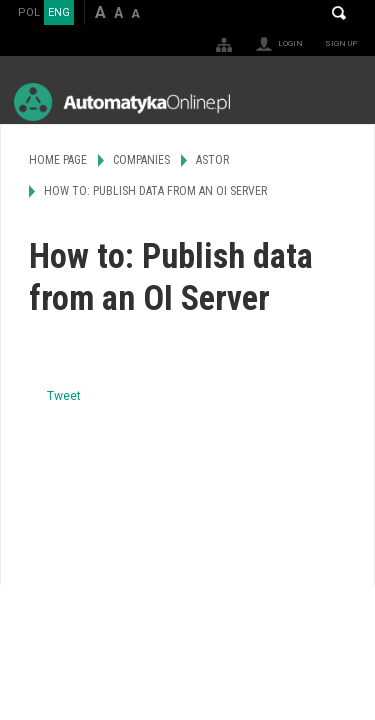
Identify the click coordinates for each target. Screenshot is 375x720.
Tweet (64, 396)
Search (339, 13)
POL (29, 12)
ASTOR (212, 160)
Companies (141, 160)
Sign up (341, 43)
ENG (59, 12)
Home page (58, 160)
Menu (340, 101)
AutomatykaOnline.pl (122, 101)
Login (290, 43)
